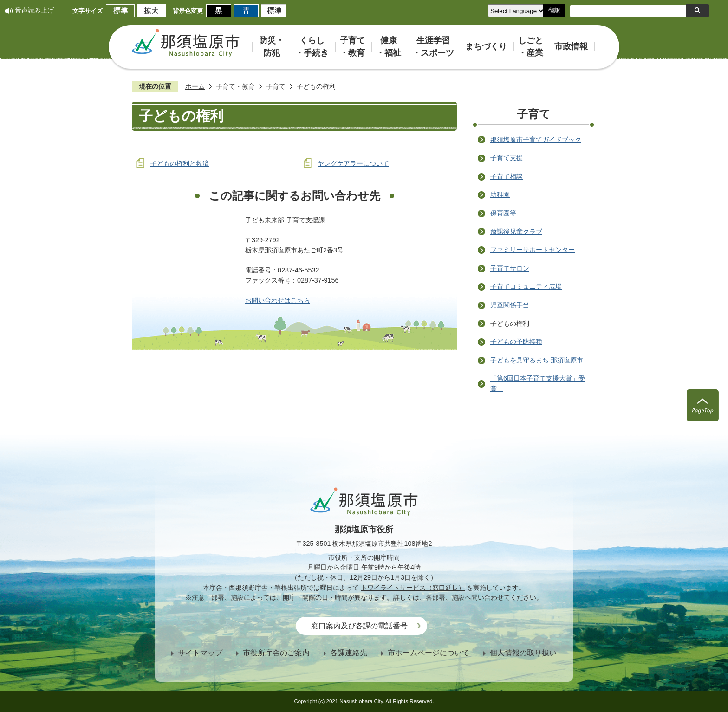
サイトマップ (200, 653)
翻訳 (554, 10)
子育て (276, 86)
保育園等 (503, 213)
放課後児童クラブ (516, 232)
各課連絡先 (349, 653)
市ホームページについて (429, 653)
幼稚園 (500, 194)
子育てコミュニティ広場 (526, 286)
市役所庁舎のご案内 (276, 653)
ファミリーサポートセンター (533, 250)
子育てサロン (510, 268)
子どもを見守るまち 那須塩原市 (537, 360)
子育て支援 (507, 158)
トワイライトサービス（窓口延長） (413, 588)
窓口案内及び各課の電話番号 (359, 626)
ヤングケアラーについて (353, 163)
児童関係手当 (510, 305)
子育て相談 (507, 176)
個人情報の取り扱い (523, 653)
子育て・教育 (235, 86)
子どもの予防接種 (516, 342)
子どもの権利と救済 (180, 163)
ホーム (195, 86)
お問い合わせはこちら (278, 300)
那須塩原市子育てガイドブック (536, 140)
